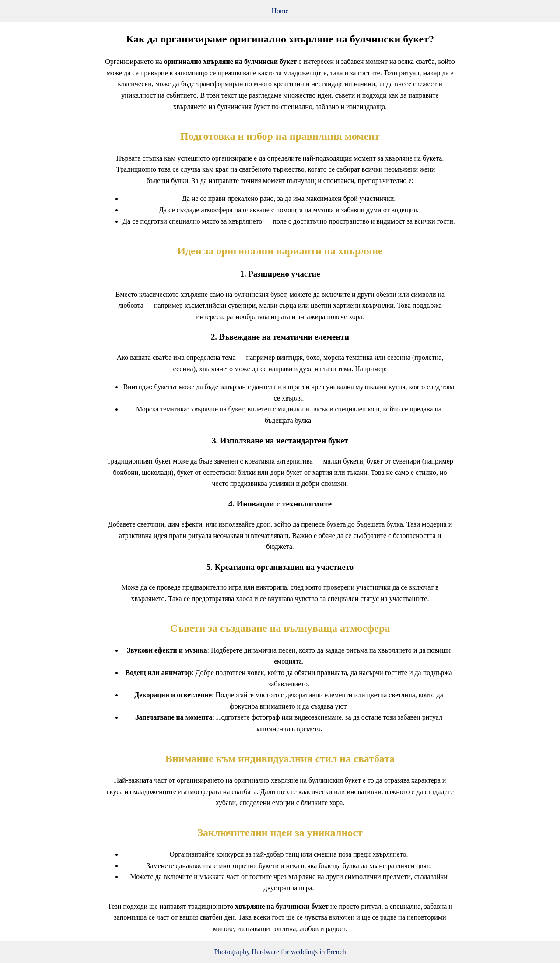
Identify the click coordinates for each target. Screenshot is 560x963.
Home (280, 11)
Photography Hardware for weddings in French (280, 952)
